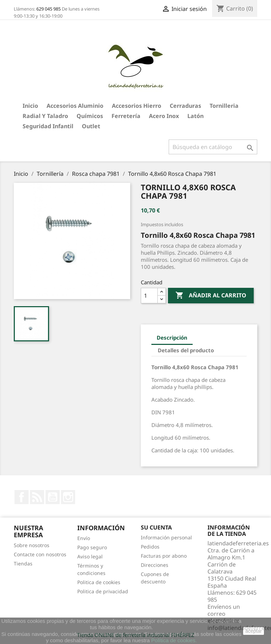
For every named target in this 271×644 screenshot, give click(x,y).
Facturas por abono (164, 556)
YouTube (53, 497)
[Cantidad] (149, 296)
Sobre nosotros (32, 545)
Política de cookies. (174, 640)
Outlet (91, 126)
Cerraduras (185, 106)
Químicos (90, 116)
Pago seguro (92, 547)
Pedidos (150, 547)
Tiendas (23, 563)
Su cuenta (156, 527)
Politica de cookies (99, 582)
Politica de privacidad (103, 591)
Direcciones (155, 565)
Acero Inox (164, 116)
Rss (37, 497)
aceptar (254, 631)
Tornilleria (224, 106)
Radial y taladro (45, 116)
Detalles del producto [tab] (186, 350)
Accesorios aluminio (75, 106)
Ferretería (126, 116)
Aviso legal (90, 556)
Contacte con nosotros (40, 554)
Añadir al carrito (211, 296)
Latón (195, 116)
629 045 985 (49, 9)
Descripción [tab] (172, 338)
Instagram (68, 497)
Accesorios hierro (137, 106)
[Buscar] (213, 147)
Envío (84, 538)
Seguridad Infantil (48, 126)
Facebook (22, 497)
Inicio (30, 106)
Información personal (166, 537)
